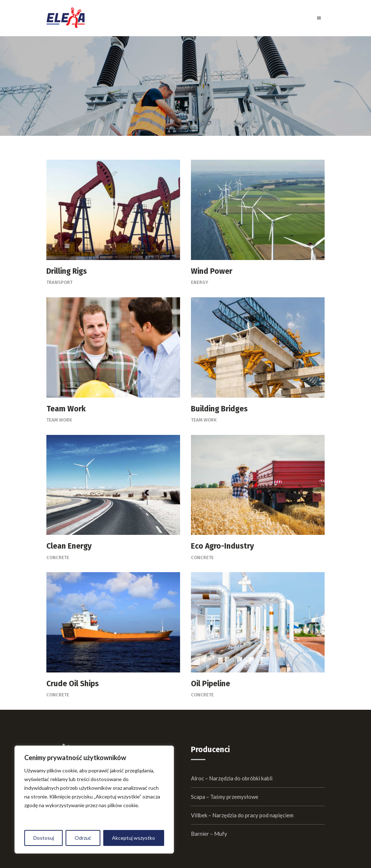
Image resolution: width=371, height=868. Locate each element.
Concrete (58, 557)
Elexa (183, 87)
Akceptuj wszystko (134, 838)
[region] (94, 800)
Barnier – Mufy (209, 834)
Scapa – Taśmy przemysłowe (225, 797)
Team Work (59, 420)
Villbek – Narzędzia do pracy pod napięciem (242, 815)
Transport (59, 282)
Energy (200, 282)
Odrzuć (83, 838)
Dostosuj (44, 838)
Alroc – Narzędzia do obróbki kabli (232, 778)
